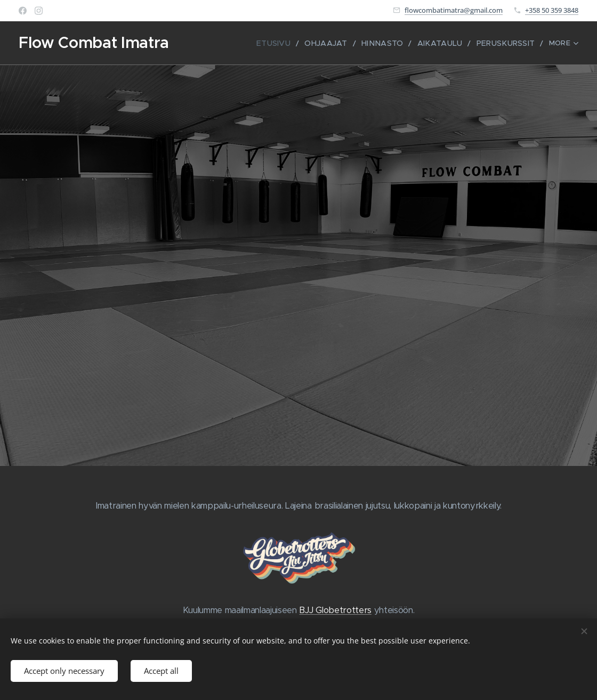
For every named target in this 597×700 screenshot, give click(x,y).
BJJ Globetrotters (335, 610)
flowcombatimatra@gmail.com (454, 10)
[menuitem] (268, 43)
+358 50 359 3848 (552, 10)
